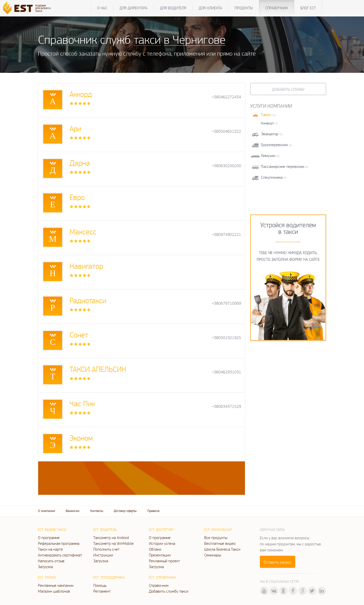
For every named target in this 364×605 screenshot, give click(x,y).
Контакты (97, 511)
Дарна (80, 163)
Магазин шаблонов (54, 591)
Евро (77, 197)
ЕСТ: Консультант (218, 530)
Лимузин (268, 156)
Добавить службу (288, 89)
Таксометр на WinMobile (113, 543)
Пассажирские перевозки (282, 166)
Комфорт (267, 123)
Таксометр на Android (111, 537)
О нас (102, 8)
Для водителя (173, 8)
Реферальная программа (59, 543)
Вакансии (73, 511)
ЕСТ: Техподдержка (109, 577)
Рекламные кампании (56, 585)
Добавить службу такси (169, 591)
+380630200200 (226, 166)
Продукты (244, 8)
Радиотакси (88, 300)
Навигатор (86, 266)
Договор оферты (125, 511)
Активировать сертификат (60, 555)
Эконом (81, 438)
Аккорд (81, 94)
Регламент (102, 591)
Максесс (83, 231)
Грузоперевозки (274, 145)
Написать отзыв (51, 561)
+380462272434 (226, 97)
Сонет (79, 335)
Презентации (160, 555)
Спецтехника (272, 177)
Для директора (134, 8)
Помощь (100, 585)
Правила (153, 511)
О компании (47, 511)
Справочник (277, 8)
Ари (75, 128)
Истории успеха (162, 543)
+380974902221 (226, 234)
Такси (266, 115)
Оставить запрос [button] (277, 562)
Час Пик (82, 403)
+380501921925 (226, 338)
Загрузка (45, 567)
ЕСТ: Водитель (105, 530)
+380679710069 (226, 303)
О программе (49, 537)
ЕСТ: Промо (47, 577)
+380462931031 (226, 372)
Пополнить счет (106, 549)
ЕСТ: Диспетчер (161, 530)
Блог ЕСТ (308, 8)
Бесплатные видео (220, 543)
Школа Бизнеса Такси (222, 549)
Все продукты (216, 537)
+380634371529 (226, 406)
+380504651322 (226, 131)
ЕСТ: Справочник (162, 577)
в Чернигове (195, 39)
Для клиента (210, 8)
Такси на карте (50, 549)
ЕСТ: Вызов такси (52, 530)
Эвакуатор (270, 134)
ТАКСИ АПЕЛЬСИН (98, 369)
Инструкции (103, 555)
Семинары (213, 555)
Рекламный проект (164, 561)
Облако (155, 549)
